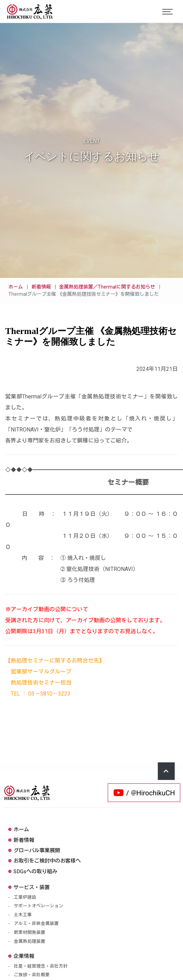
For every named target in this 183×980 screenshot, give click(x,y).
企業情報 (21, 956)
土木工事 (23, 915)
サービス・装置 (29, 887)
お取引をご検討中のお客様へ (45, 861)
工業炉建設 (25, 897)
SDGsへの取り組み (33, 872)
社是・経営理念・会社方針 (41, 966)
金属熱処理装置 (30, 941)
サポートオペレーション (38, 906)
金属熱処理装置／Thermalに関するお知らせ (107, 287)
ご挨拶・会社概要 (32, 975)
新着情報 (41, 287)
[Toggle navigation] (167, 12)
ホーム (16, 287)
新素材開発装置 (30, 932)
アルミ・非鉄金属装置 (36, 923)
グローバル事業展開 (34, 851)
